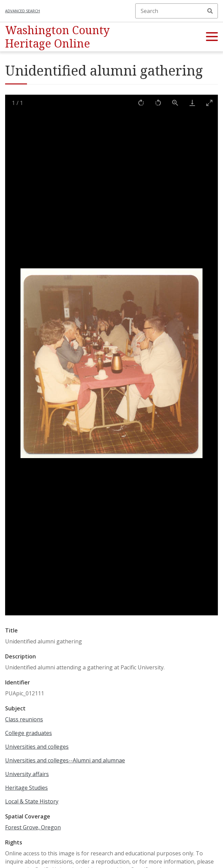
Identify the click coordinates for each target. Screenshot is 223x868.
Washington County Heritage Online (57, 36)
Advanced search (23, 11)
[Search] (177, 11)
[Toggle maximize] (209, 103)
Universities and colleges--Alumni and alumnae (65, 760)
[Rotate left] (158, 103)
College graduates (29, 733)
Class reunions (24, 719)
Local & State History (32, 801)
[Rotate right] (141, 103)
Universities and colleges (37, 747)
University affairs (27, 774)
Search (210, 11)
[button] (212, 37)
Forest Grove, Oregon (33, 827)
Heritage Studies (26, 788)
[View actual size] (175, 103)
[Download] (192, 103)
